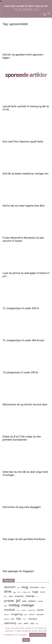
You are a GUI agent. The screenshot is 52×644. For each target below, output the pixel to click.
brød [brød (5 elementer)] (43, 587)
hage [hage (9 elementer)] (35, 592)
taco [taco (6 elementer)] (13, 619)
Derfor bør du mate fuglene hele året (23, 206)
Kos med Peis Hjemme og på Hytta (23, 142)
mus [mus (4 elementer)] (18, 610)
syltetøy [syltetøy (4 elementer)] (6, 619)
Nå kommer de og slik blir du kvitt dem (25, 404)
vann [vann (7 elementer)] (26, 623)
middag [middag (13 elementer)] (14, 605)
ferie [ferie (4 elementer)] (19, 592)
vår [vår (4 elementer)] (37, 623)
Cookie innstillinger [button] (38, 635)
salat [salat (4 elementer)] (26, 615)
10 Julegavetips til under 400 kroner (23, 340)
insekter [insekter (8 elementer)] (19, 596)
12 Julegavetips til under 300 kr (21, 308)
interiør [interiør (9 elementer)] (30, 596)
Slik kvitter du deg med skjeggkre (22, 507)
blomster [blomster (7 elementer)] (35, 587)
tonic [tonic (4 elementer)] (24, 619)
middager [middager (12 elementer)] (28, 605)
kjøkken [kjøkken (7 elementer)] (32, 601)
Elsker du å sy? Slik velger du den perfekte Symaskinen (22, 438)
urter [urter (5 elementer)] (20, 623)
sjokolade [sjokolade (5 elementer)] (40, 614)
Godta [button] (26, 640)
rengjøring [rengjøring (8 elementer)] (17, 614)
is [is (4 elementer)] (37, 597)
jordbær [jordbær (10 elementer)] (9, 601)
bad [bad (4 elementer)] (19, 588)
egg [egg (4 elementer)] (14, 592)
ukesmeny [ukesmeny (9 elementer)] (10, 623)
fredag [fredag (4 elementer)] (24, 592)
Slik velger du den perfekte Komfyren (24, 539)
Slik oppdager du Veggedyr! (18, 571)
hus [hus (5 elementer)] (5, 596)
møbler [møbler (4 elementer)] (24, 610)
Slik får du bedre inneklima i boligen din (25, 174)
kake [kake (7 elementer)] (24, 601)
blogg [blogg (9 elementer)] (25, 587)
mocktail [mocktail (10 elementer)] (10, 610)
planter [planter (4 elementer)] (6, 615)
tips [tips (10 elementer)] (19, 619)
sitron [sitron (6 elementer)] (32, 614)
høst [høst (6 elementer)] (11, 596)
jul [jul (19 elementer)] (18, 600)
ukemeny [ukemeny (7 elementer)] (32, 619)
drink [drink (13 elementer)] (8, 591)
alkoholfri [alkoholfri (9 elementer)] (10, 587)
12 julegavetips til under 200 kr (20, 372)
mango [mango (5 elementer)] (40, 601)
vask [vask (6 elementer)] (32, 623)
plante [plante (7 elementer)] (40, 610)
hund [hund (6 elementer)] (42, 592)
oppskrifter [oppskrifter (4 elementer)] (32, 610)
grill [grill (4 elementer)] (29, 592)
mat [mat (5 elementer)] (5, 606)
